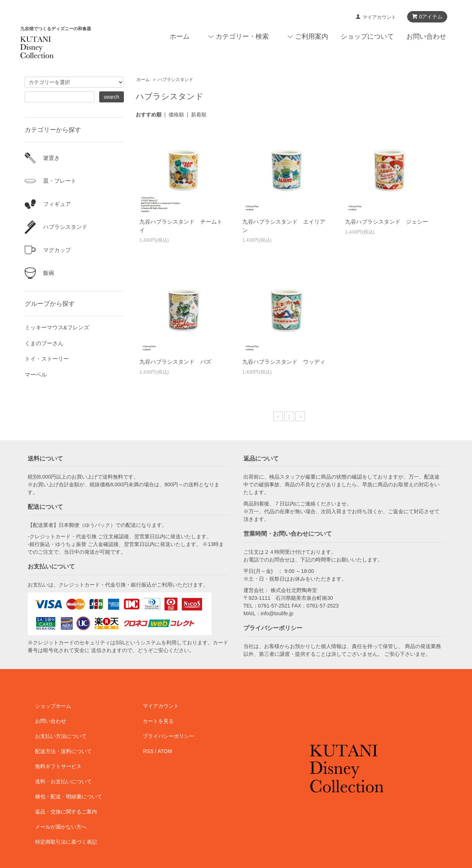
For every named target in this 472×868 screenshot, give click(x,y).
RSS (148, 751)
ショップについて (367, 36)
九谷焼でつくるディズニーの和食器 (56, 29)
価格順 (176, 115)
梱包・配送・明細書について (69, 797)
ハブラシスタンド (176, 80)
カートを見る (158, 721)
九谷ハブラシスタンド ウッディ (284, 362)
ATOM (165, 751)
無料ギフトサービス (58, 766)
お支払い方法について (61, 736)
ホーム (180, 36)
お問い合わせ (426, 36)
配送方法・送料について (63, 751)
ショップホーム (53, 706)
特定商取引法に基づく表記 (66, 842)
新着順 (199, 115)
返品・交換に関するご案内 (66, 812)
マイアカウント (379, 17)
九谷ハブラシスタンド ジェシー (387, 222)
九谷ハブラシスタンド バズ (175, 362)
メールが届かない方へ (61, 827)
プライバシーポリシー (169, 736)
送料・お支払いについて (63, 781)
